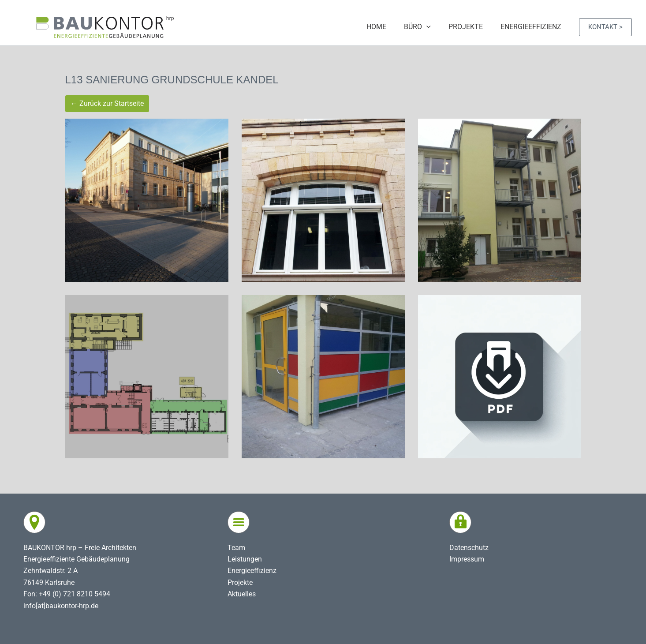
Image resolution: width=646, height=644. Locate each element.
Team (236, 548)
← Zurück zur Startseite (107, 103)
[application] (435, 27)
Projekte (240, 582)
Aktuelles (242, 594)
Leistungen (245, 559)
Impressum (467, 559)
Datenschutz (469, 548)
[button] (605, 27)
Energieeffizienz (252, 571)
